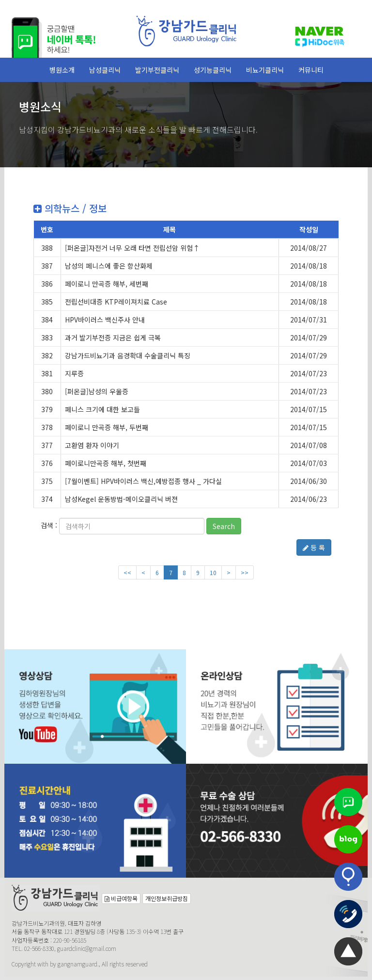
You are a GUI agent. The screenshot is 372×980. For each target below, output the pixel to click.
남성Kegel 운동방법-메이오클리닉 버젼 (121, 499)
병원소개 (62, 70)
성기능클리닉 (213, 70)
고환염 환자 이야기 (92, 445)
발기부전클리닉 (157, 70)
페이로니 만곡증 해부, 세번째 (107, 284)
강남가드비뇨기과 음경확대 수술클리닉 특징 (128, 355)
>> (245, 572)
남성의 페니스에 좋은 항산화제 (109, 266)
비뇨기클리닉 (265, 70)
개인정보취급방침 (167, 898)
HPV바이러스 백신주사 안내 (105, 320)
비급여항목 (121, 898)
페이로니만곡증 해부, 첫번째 (106, 463)
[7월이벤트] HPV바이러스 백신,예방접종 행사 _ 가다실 (143, 481)
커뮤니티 (311, 70)
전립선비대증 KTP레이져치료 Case (116, 302)
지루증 (74, 373)
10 (213, 572)
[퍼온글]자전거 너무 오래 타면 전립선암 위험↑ (132, 248)
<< (127, 572)
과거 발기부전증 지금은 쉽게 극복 (113, 337)
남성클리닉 (105, 70)
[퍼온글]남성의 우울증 (97, 391)
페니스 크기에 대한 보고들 (102, 409)
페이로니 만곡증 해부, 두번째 (107, 427)
